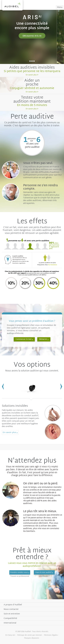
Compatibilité (10, 618)
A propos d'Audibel (13, 605)
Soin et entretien (12, 614)
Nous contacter (11, 609)
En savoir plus (31, 75)
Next (61, 387)
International (10, 623)
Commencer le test (24, 339)
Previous (3, 387)
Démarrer (43, 339)
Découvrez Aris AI (32, 36)
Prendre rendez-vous (50, 2)
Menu (60, 7)
